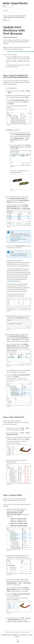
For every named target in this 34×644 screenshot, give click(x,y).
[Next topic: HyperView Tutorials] (6, 20)
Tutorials (10, 16)
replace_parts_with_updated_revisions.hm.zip (20, 52)
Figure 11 (9, 516)
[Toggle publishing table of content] (9, 20)
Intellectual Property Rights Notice (10, 635)
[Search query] (16, 11)
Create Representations (15, 238)
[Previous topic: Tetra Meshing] (4, 20)
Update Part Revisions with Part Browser (14, 17)
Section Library (17, 254)
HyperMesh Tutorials (20, 16)
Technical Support (24, 635)
